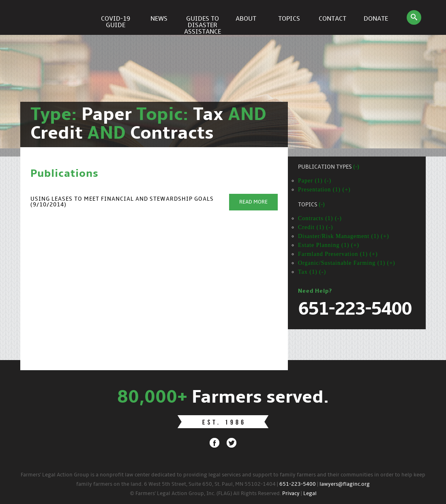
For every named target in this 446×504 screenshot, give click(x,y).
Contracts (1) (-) (320, 218)
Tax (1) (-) (312, 272)
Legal (310, 494)
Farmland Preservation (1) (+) (338, 254)
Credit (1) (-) (315, 227)
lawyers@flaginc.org (345, 484)
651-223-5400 (298, 484)
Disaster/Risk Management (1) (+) (344, 236)
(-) (356, 167)
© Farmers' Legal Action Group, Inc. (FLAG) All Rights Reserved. (205, 494)
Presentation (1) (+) (324, 190)
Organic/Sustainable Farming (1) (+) (347, 263)
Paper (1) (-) (315, 181)
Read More (253, 202)
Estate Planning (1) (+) (329, 245)
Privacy (291, 494)
